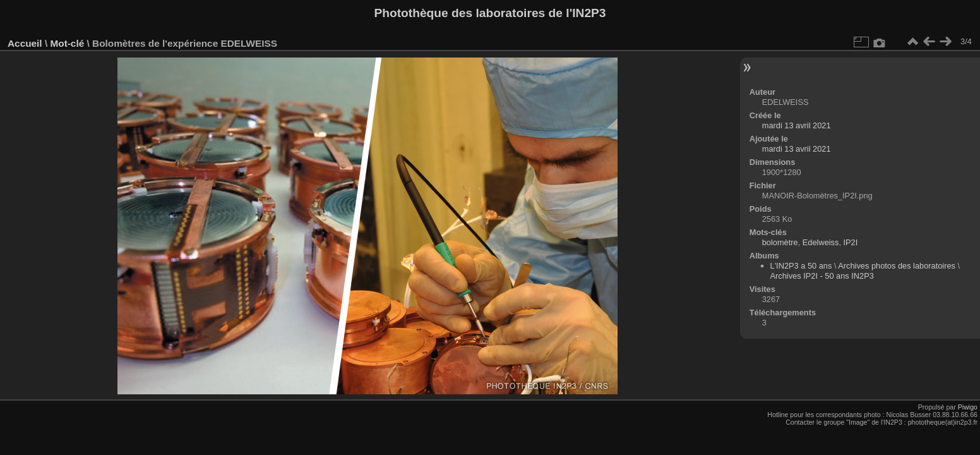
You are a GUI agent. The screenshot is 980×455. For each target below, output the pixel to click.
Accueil (25, 43)
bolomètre (780, 242)
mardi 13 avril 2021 (797, 125)
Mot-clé (67, 43)
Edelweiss (821, 242)
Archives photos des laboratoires (897, 266)
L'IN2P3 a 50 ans (801, 266)
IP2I (851, 242)
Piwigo (968, 407)
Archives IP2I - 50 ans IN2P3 (822, 276)
